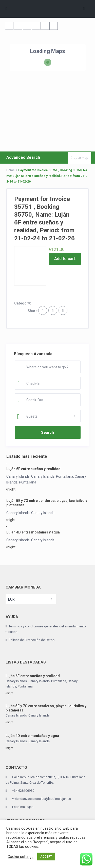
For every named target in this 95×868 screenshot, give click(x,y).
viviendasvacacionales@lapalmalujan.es (42, 799)
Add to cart (65, 259)
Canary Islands (18, 513)
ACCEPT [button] (46, 857)
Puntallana (65, 476)
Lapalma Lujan (23, 807)
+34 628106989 (23, 791)
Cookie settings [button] (21, 857)
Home (11, 170)
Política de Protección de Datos (32, 640)
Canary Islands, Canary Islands (30, 476)
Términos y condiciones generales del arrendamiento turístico (46, 629)
